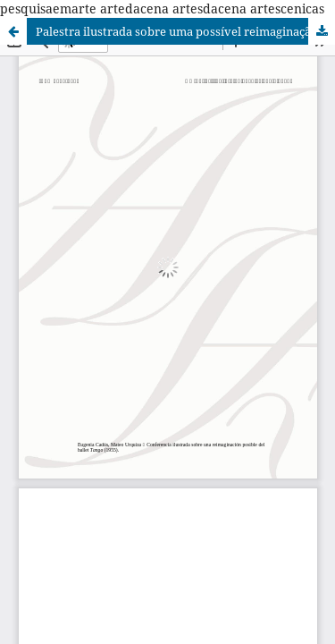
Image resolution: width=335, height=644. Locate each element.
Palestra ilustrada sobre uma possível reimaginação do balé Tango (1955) (185, 31)
